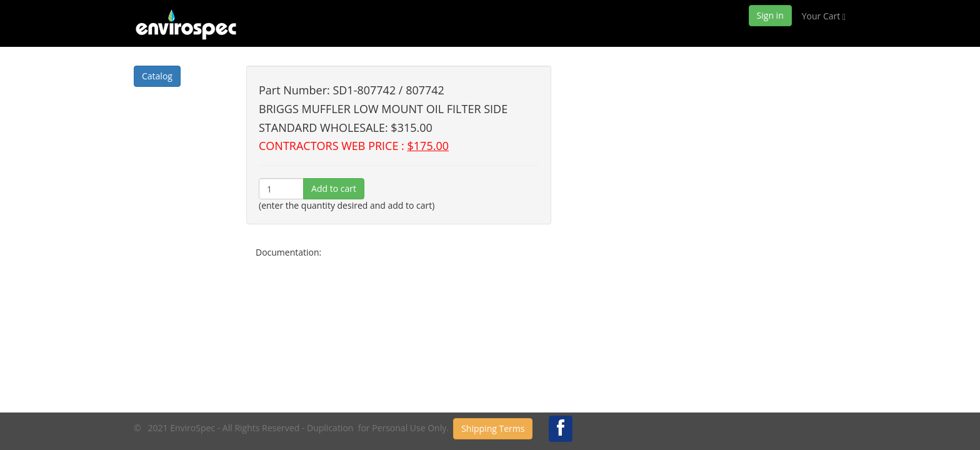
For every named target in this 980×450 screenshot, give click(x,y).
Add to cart (334, 188)
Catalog (157, 76)
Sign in (770, 15)
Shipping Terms (493, 428)
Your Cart (824, 16)
